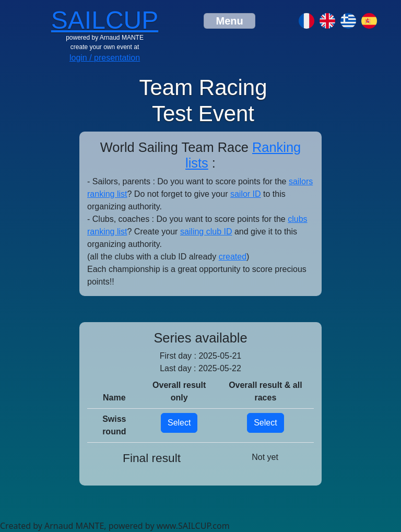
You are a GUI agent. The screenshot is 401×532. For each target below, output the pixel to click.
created (233, 257)
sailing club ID (206, 232)
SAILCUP (105, 20)
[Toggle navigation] (229, 21)
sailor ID (246, 194)
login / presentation (105, 58)
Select (179, 423)
